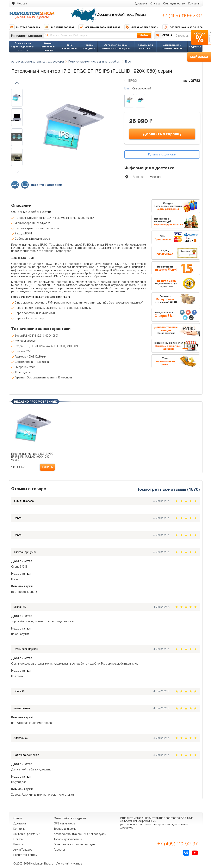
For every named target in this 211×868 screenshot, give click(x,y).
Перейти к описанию (47, 185)
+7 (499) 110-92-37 (182, 15)
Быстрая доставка (24, 27)
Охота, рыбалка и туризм (48, 47)
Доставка (141, 3)
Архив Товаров (23, 850)
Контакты (194, 3)
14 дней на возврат (59, 27)
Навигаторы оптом (25, 855)
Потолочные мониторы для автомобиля (94, 62)
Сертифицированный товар (99, 27)
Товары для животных (145, 47)
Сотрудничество (174, 3)
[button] (17, 83)
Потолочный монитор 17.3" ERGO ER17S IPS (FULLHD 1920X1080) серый (32, 457)
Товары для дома (89, 47)
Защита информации (27, 834)
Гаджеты (195, 47)
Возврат (19, 844)
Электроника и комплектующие (172, 47)
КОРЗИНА (167, 35)
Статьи (18, 818)
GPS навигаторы (70, 47)
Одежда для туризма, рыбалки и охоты (23, 47)
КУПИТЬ (47, 467)
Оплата (155, 3)
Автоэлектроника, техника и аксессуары (116, 47)
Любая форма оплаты (141, 27)
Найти (144, 35)
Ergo (128, 62)
